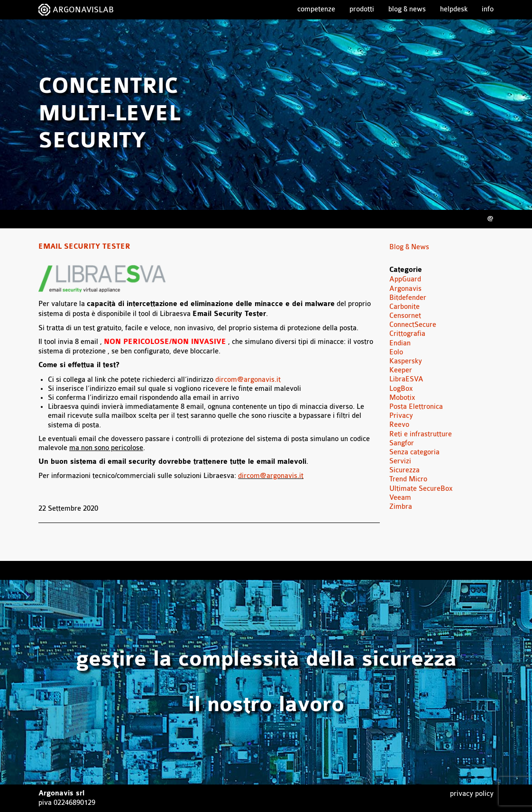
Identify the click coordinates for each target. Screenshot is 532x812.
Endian (400, 343)
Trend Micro (408, 479)
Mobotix (402, 398)
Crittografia (407, 334)
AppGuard (405, 279)
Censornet (405, 316)
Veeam (400, 498)
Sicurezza (404, 470)
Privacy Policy (472, 794)
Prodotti (362, 9)
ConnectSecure (413, 325)
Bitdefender (408, 298)
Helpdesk (454, 9)
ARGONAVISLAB (83, 10)
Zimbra (401, 507)
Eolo (396, 352)
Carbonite (404, 307)
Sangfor (402, 443)
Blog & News (407, 9)
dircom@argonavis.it (248, 380)
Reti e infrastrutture (421, 434)
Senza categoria (414, 452)
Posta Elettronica (416, 407)
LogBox (401, 389)
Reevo (399, 425)
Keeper (401, 370)
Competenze (316, 9)
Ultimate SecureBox (421, 489)
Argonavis (405, 289)
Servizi (400, 461)
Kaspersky (406, 361)
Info (488, 9)
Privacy (401, 416)
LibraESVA (406, 379)
